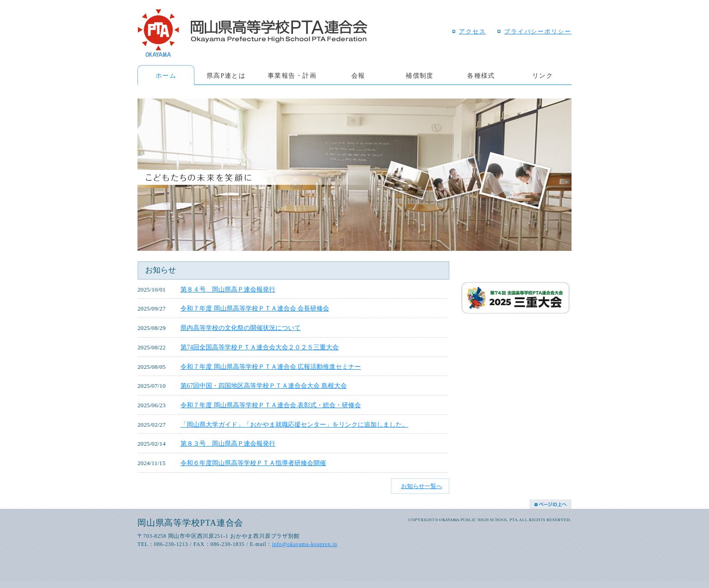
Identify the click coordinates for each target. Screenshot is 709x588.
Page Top (551, 504)
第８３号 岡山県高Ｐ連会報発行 (228, 443)
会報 (358, 75)
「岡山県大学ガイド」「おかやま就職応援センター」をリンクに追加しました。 (294, 424)
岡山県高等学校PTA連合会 (252, 33)
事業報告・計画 (292, 75)
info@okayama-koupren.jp (305, 544)
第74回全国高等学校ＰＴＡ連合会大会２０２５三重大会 (260, 347)
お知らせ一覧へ (422, 486)
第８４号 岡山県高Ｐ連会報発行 (228, 289)
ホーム (166, 75)
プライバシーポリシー (538, 32)
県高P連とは (226, 75)
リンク (543, 75)
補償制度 (420, 75)
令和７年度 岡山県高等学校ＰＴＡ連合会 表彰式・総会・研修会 (271, 405)
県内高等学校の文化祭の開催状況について (241, 328)
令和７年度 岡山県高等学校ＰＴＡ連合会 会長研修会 (255, 308)
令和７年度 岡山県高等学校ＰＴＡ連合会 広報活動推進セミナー (271, 367)
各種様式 (481, 75)
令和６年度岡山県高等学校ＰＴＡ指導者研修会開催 (253, 463)
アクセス (473, 32)
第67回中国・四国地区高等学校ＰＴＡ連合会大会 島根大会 (264, 386)
